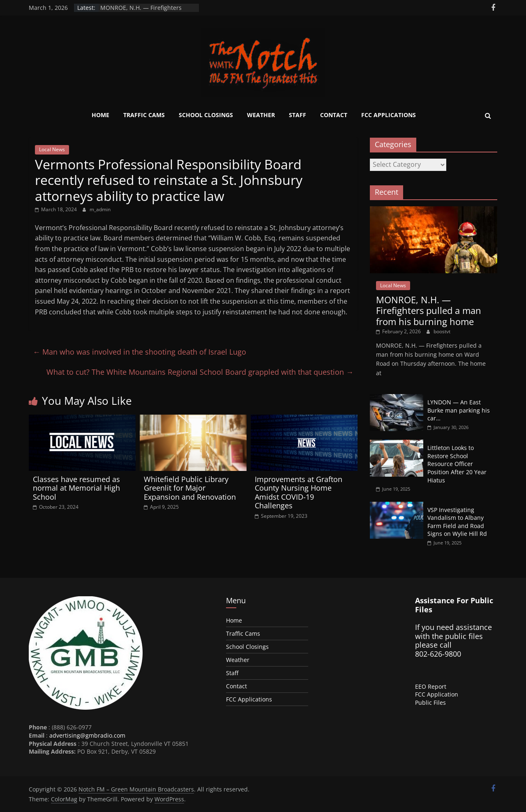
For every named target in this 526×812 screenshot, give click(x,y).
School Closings (206, 115)
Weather (261, 115)
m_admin (100, 209)
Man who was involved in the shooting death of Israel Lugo (140, 352)
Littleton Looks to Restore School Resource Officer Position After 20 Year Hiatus (457, 464)
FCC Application (437, 694)
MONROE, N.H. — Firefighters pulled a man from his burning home (429, 310)
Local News (52, 149)
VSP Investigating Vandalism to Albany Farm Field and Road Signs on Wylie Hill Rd (457, 522)
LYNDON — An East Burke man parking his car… (459, 410)
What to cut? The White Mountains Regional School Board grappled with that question (200, 372)
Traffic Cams (144, 115)
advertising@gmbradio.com (87, 735)
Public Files (430, 702)
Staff (298, 115)
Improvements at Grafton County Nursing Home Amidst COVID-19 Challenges (299, 493)
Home (100, 115)
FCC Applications (389, 115)
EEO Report (431, 686)
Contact (334, 115)
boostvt (442, 331)
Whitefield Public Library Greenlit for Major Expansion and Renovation (190, 488)
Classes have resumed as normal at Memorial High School (76, 488)
